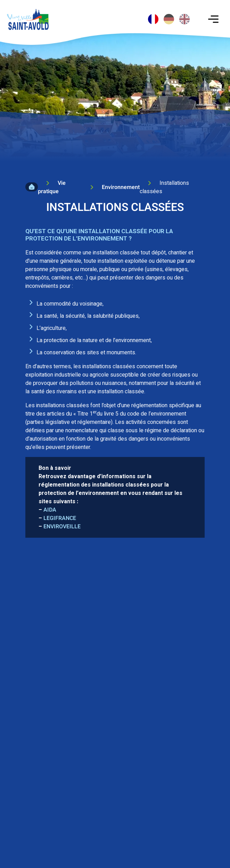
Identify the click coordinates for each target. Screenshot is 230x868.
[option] (169, 19)
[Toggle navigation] (213, 19)
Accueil (32, 187)
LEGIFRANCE (60, 518)
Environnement (121, 187)
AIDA (50, 510)
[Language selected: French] (170, 16)
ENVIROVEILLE (62, 527)
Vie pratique (52, 187)
